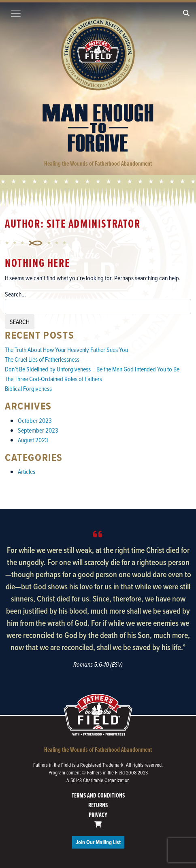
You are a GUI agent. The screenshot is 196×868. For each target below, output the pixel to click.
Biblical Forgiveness (28, 388)
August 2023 (33, 440)
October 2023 (35, 420)
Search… (15, 294)
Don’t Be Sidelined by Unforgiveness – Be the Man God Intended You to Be (92, 369)
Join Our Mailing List (98, 842)
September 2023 (38, 430)
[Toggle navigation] (16, 13)
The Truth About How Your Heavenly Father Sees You (66, 350)
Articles (27, 471)
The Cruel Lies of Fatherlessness (42, 359)
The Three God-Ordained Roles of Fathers (53, 379)
